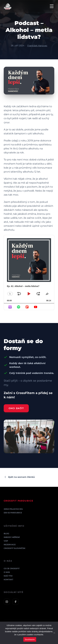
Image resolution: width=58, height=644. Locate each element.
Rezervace (10, 545)
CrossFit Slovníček (15, 548)
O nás (7, 572)
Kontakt (8, 580)
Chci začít (16, 408)
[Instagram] (7, 602)
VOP (6, 541)
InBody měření (12, 537)
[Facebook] (15, 602)
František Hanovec (37, 46)
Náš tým (8, 576)
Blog (6, 533)
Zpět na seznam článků (19, 477)
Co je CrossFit (12, 568)
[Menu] (52, 6)
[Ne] (54, 633)
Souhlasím (30, 639)
